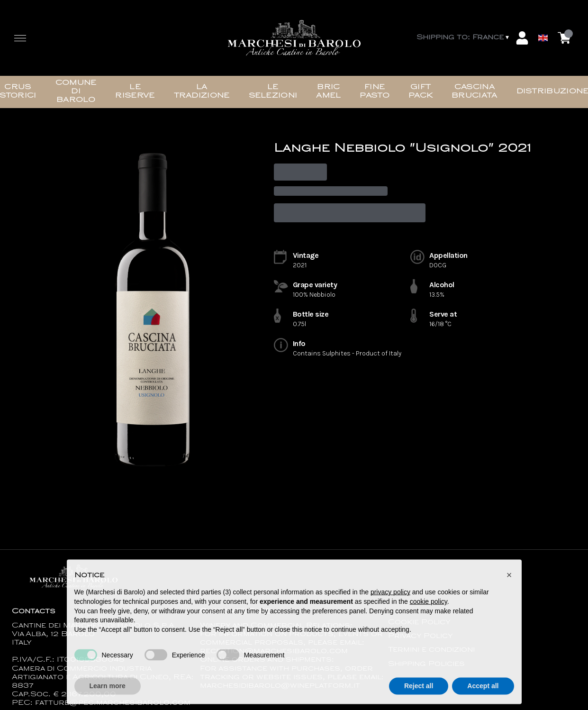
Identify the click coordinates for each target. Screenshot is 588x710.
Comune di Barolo (76, 92)
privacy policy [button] (390, 598)
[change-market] (464, 38)
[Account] (522, 38)
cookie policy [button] (429, 608)
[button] (509, 581)
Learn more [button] (108, 692)
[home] (294, 38)
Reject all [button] (419, 692)
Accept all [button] (483, 692)
